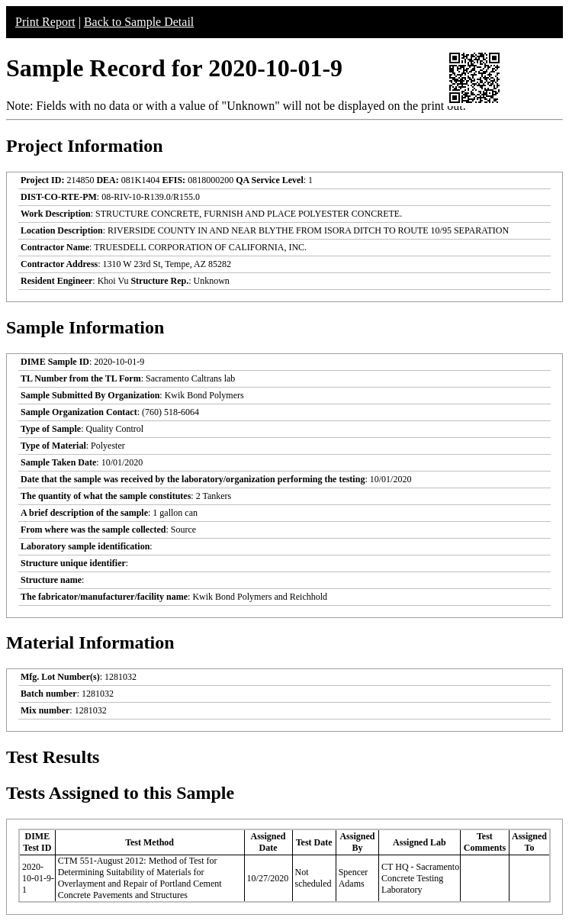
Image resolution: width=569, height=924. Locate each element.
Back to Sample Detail (139, 22)
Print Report (45, 22)
